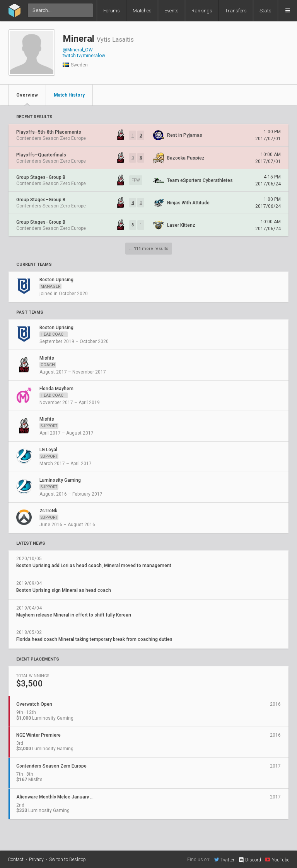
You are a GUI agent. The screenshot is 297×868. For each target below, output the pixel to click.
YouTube (277, 860)
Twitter (224, 860)
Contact (16, 860)
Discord (250, 860)
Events (172, 11)
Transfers (236, 11)
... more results (149, 249)
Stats (265, 11)
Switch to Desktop (67, 860)
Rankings (202, 11)
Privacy (36, 860)
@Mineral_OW (78, 50)
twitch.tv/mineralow (84, 56)
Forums (112, 11)
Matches (142, 11)
